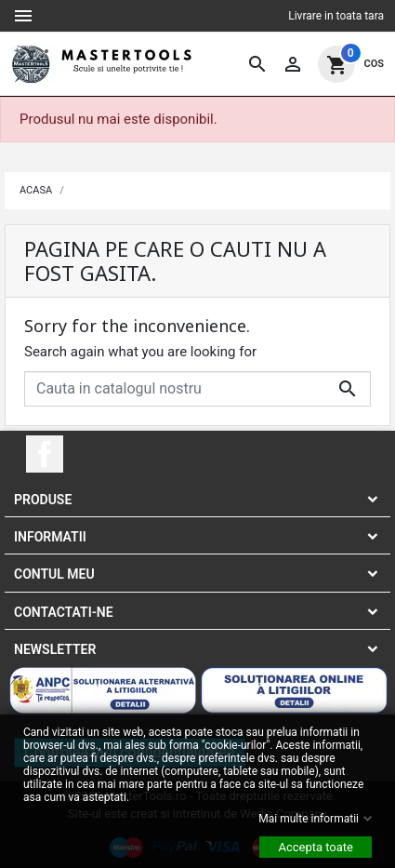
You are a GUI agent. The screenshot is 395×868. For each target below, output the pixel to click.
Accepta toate (316, 846)
